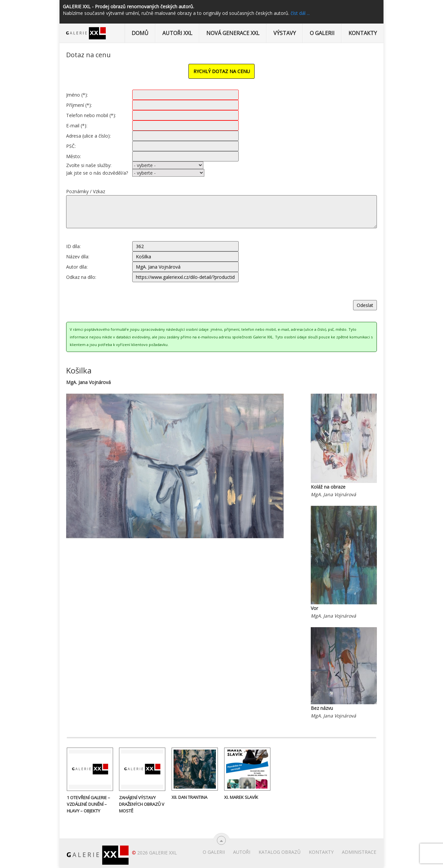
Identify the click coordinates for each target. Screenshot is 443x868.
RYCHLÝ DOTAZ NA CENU (222, 71)
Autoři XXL (177, 33)
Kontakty (363, 33)
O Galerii (322, 33)
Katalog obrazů (280, 852)
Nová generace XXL (233, 33)
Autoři (242, 852)
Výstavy (285, 33)
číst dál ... (300, 13)
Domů (140, 33)
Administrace (359, 852)
